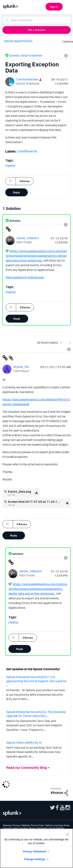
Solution (15, 221)
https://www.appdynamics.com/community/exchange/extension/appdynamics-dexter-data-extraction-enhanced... (37, 256)
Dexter (10, 166)
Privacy (16, 825)
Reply (16, 192)
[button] (65, 56)
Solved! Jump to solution (26, 55)
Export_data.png (20, 491)
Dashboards (28, 151)
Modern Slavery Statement (34, 828)
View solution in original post (25, 277)
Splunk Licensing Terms (58, 825)
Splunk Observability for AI (24, 742)
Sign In (54, 7)
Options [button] (67, 42)
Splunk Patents (56, 828)
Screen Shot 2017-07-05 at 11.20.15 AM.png (39, 502)
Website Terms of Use (33, 825)
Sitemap (7, 825)
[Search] (37, 20)
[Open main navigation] (68, 6)
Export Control (11, 828)
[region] (36, 848)
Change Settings (35, 859)
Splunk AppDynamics (18, 41)
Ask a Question (37, 30)
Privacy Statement (35, 851)
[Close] (67, 834)
